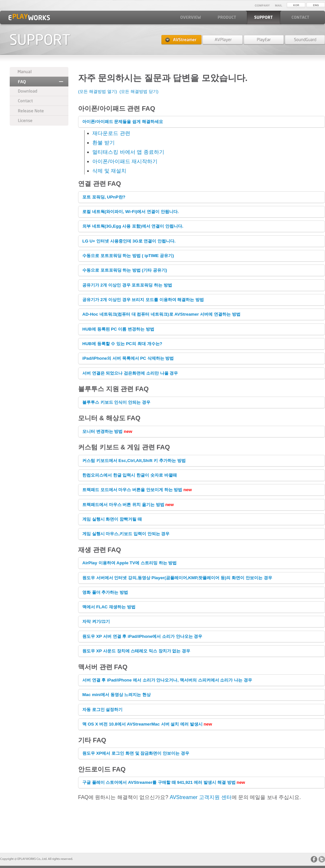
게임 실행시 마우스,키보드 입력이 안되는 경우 (126, 534)
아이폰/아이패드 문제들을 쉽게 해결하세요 (123, 122)
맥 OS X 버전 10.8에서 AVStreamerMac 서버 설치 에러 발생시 (143, 724)
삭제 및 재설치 (109, 171)
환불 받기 (103, 143)
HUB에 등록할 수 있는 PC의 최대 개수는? (122, 344)
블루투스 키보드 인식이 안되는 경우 (116, 402)
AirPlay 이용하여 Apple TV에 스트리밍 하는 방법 (129, 563)
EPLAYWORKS (29, 17)
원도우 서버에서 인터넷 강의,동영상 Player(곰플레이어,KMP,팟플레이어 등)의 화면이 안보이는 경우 (177, 578)
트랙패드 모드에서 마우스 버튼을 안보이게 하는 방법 (133, 490)
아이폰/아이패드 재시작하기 (125, 161)
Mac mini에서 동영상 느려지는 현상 (116, 695)
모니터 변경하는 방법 (103, 431)
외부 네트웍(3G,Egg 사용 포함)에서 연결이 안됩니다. (133, 226)
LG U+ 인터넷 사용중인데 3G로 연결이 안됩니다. (129, 241)
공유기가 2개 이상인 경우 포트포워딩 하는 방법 (127, 285)
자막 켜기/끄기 (96, 621)
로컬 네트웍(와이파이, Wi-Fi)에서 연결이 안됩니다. (131, 212)
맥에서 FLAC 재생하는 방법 (109, 607)
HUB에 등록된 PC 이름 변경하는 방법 (118, 329)
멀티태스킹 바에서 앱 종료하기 (128, 152)
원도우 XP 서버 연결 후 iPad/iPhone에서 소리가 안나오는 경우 (142, 636)
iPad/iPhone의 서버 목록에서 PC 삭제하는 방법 (128, 358)
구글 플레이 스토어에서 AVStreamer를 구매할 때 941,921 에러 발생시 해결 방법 (159, 782)
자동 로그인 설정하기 (102, 710)
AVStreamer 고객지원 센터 (201, 797)
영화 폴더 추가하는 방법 (105, 592)
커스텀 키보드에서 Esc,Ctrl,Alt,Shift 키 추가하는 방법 (134, 461)
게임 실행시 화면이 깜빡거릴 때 (112, 519)
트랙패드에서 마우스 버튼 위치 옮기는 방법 (124, 505)
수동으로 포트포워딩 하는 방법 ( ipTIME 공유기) (128, 256)
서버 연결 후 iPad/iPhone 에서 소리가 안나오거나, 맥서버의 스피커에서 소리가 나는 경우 (167, 680)
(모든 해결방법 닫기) (139, 91)
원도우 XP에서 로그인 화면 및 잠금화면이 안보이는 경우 (136, 753)
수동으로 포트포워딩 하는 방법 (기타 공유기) (125, 270)
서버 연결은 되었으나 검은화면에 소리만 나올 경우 (130, 373)
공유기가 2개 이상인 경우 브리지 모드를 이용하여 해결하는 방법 (143, 300)
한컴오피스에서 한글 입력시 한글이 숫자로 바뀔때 (130, 475)
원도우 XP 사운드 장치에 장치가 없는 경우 (136, 651)
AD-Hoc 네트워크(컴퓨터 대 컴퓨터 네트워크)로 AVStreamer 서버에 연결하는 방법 (161, 314)
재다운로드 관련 (111, 133)
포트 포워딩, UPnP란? (104, 197)
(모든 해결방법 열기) (98, 91)
